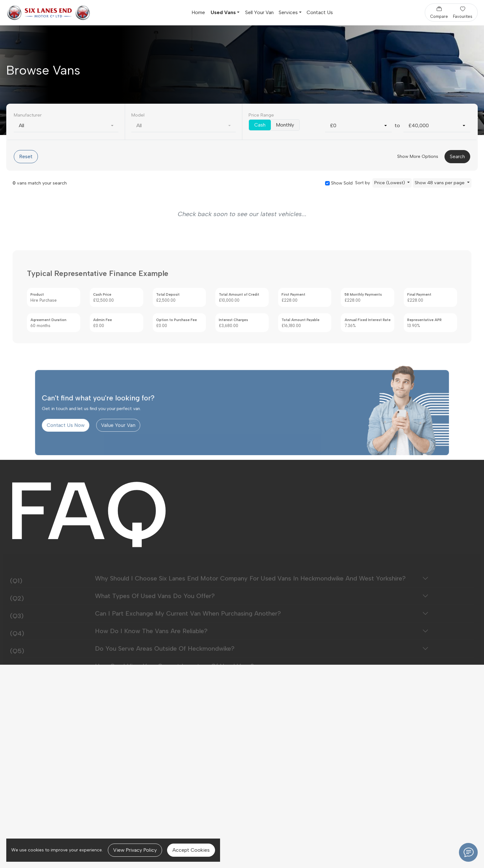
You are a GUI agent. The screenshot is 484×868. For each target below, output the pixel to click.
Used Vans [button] (223, 12)
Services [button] (288, 12)
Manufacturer (28, 115)
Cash (260, 125)
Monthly (285, 125)
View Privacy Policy (135, 850)
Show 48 (440, 183)
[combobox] (66, 126)
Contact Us (320, 12)
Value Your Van (138, 434)
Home (198, 12)
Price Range (261, 115)
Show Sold (341, 183)
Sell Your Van (259, 12)
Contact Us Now (94, 434)
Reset (26, 156)
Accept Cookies (191, 850)
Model (138, 115)
